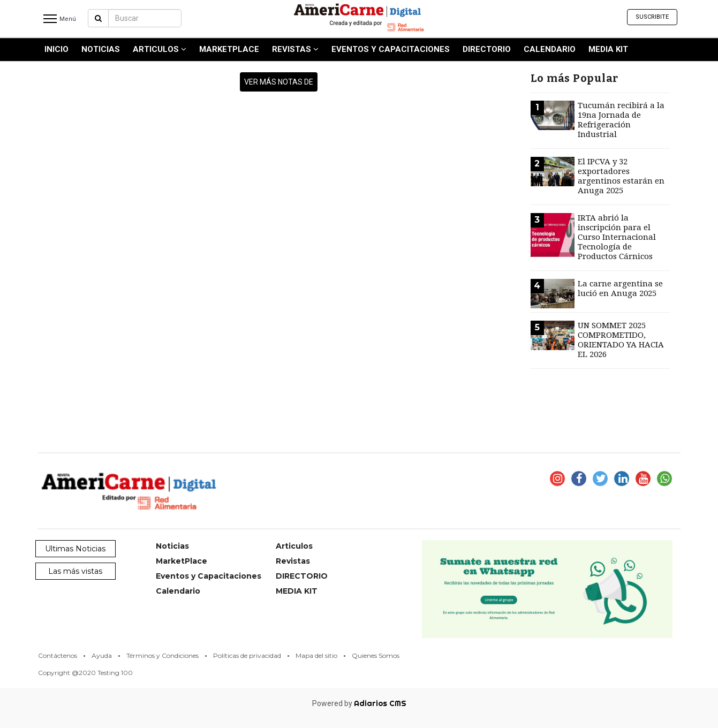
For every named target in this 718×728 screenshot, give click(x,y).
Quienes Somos (376, 655)
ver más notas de (279, 82)
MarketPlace (229, 49)
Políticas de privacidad (247, 655)
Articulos (160, 49)
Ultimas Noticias (75, 549)
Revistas (295, 49)
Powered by (359, 703)
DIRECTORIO (487, 49)
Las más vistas (75, 571)
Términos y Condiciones (163, 655)
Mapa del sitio (316, 655)
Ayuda (102, 655)
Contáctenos (58, 655)
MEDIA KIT (608, 49)
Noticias (101, 49)
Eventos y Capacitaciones (391, 49)
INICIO (56, 49)
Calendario (550, 49)
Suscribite (652, 17)
